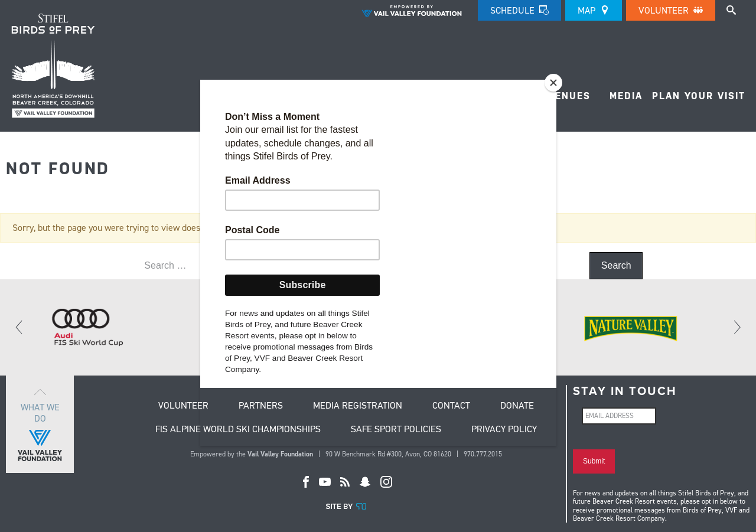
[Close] (553, 83)
